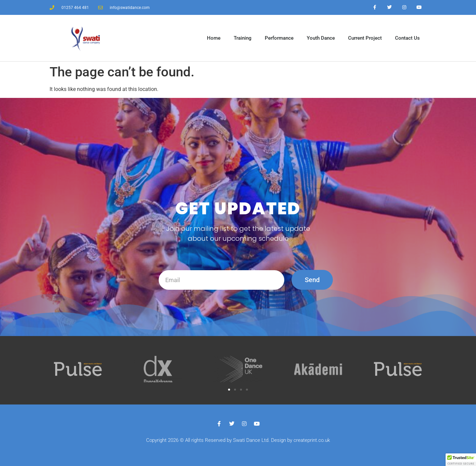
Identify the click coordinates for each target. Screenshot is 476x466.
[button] (229, 390)
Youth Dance (321, 38)
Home (214, 38)
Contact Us (407, 38)
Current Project (365, 38)
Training (243, 38)
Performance (279, 38)
